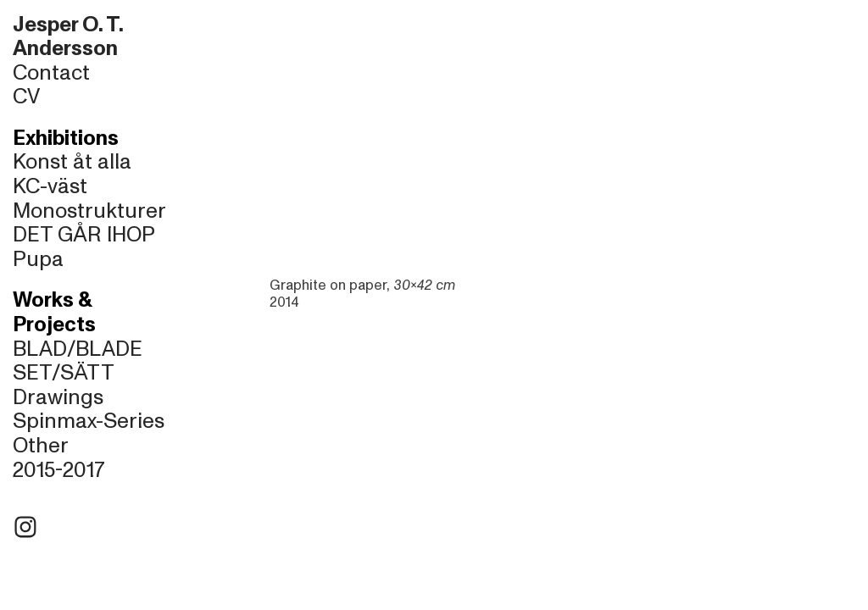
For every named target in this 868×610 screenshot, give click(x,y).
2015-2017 (59, 470)
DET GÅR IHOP (84, 235)
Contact (51, 73)
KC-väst (50, 186)
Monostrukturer (89, 211)
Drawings (58, 397)
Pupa (38, 259)
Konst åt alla (72, 162)
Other (41, 446)
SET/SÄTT (64, 373)
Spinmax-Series (89, 421)
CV (26, 97)
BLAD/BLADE (78, 349)
